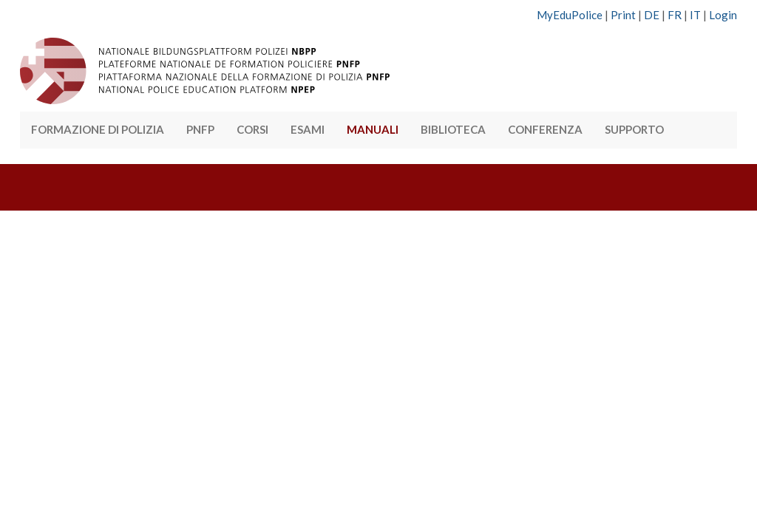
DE (652, 15)
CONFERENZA (545, 129)
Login (723, 15)
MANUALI (373, 129)
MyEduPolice (570, 15)
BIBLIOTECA (453, 129)
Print (623, 15)
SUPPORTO (634, 129)
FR (675, 15)
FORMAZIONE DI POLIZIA (98, 129)
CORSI (252, 129)
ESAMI (308, 129)
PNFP (200, 129)
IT (695, 15)
